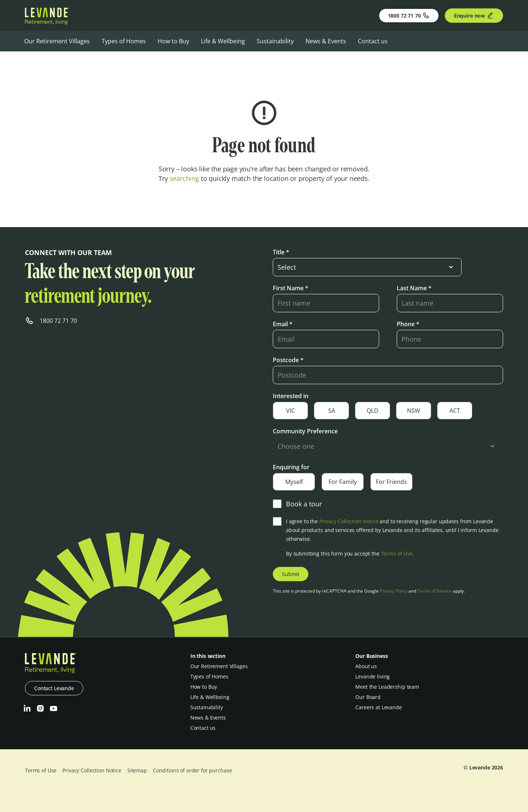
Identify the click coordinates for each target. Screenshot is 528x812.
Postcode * (288, 360)
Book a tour (297, 504)
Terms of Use (397, 554)
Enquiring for (291, 467)
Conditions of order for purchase (192, 770)
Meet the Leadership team (387, 687)
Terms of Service (434, 591)
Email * (283, 324)
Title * (281, 252)
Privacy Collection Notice (349, 521)
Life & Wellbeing (223, 41)
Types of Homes (124, 41)
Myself (294, 482)
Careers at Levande (378, 707)
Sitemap (137, 770)
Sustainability (275, 41)
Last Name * (414, 288)
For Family (343, 482)
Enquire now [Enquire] (474, 15)
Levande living (373, 676)
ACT (455, 411)
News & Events (326, 41)
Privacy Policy (394, 591)
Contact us (373, 41)
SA (332, 411)
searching (184, 178)
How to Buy (173, 41)
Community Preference (305, 431)
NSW (414, 411)
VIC (290, 411)
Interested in (291, 396)
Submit (291, 574)
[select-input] (367, 267)
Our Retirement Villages (57, 41)
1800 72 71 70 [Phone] (409, 15)
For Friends (391, 482)
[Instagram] (40, 709)
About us (366, 666)
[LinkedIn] (27, 709)
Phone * (408, 324)
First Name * (291, 288)
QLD (373, 411)
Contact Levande (54, 688)
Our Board (368, 697)
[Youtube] (54, 709)
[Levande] (47, 22)
